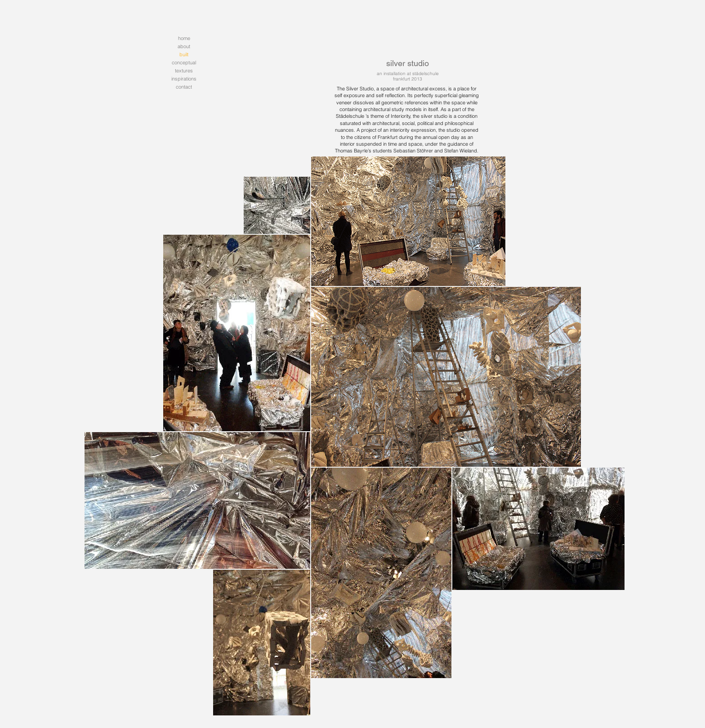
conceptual (184, 63)
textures (184, 71)
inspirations (184, 79)
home (184, 38)
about (184, 46)
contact (184, 87)
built (184, 54)
